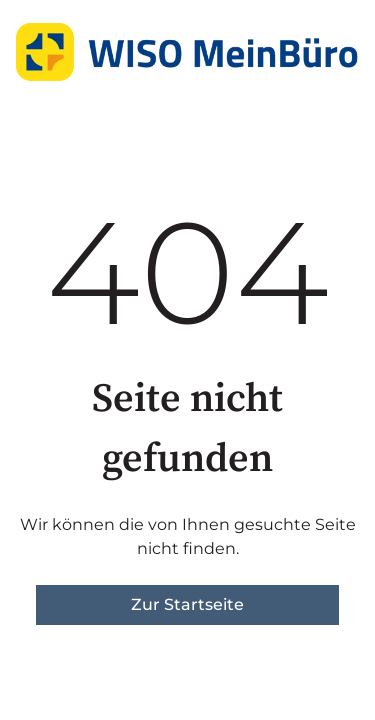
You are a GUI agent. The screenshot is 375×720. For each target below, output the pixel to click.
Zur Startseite (187, 604)
